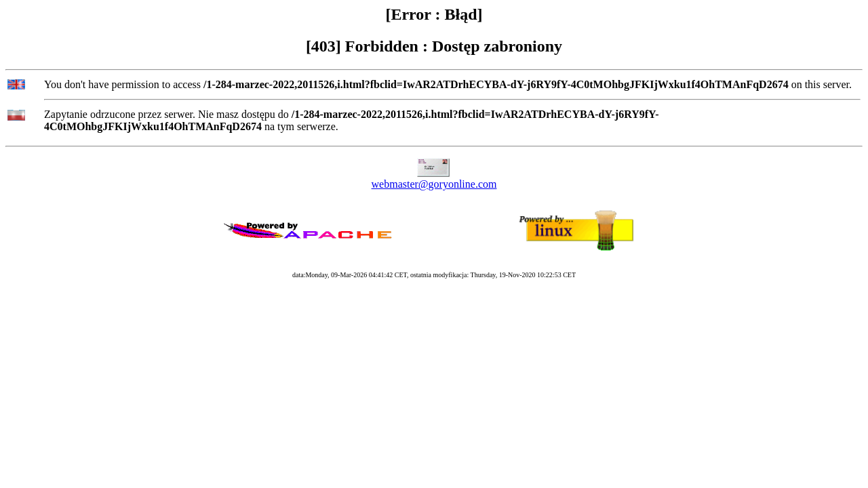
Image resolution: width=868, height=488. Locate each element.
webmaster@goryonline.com (434, 184)
